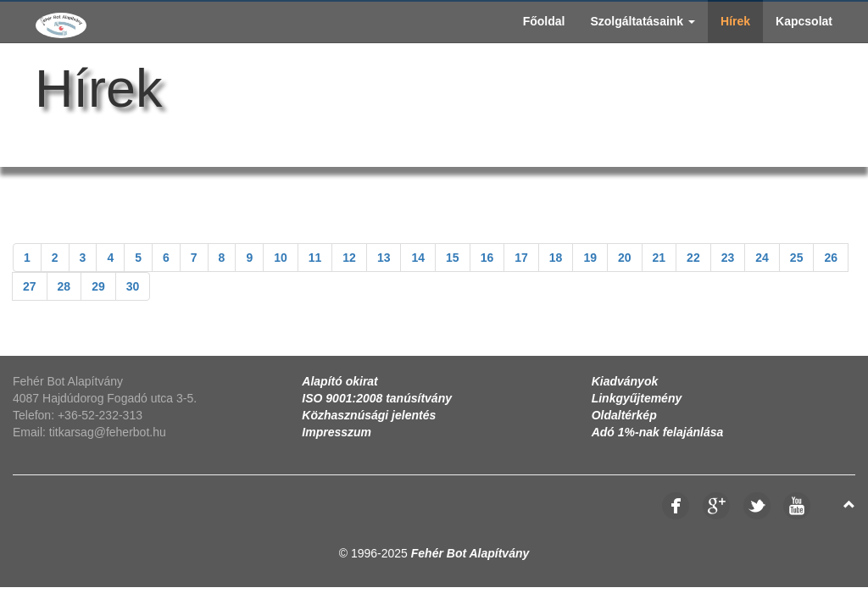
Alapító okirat (339, 381)
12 (349, 258)
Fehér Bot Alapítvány (470, 553)
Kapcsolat (804, 21)
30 (133, 286)
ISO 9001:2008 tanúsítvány (377, 398)
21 (659, 258)
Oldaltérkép (624, 415)
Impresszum (337, 432)
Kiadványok (625, 381)
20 (625, 258)
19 (590, 258)
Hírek (735, 21)
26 (831, 258)
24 (762, 258)
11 (315, 258)
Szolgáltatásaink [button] (643, 21)
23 (728, 258)
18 (556, 258)
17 (521, 258)
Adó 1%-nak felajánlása (658, 432)
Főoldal (544, 21)
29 (98, 286)
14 (418, 258)
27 (30, 286)
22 (693, 258)
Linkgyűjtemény (637, 398)
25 (797, 258)
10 (281, 258)
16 (487, 258)
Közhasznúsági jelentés (369, 415)
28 (64, 286)
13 (384, 258)
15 (453, 258)
